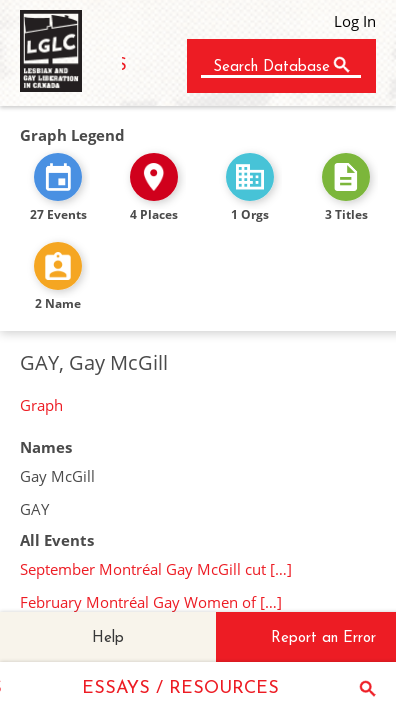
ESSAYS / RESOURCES (180, 688)
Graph (41, 405)
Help (108, 638)
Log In (355, 21)
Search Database (271, 67)
